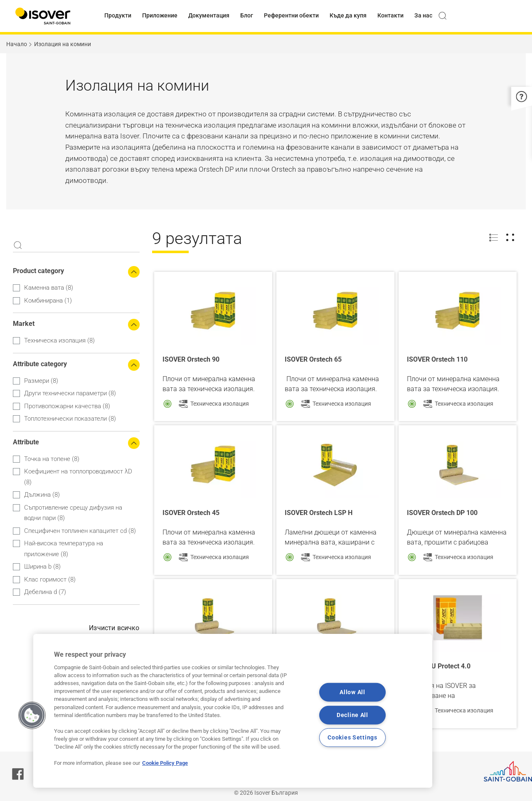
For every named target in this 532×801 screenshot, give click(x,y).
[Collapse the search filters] (134, 272)
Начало (17, 44)
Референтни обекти (291, 15)
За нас (423, 15)
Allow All (352, 692)
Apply (18, 245)
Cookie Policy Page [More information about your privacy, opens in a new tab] (165, 763)
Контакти (390, 15)
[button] (522, 96)
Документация (209, 15)
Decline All (352, 715)
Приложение (160, 15)
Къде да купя (348, 15)
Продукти (118, 15)
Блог (247, 15)
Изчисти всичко (114, 628)
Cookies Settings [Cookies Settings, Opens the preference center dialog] (352, 738)
